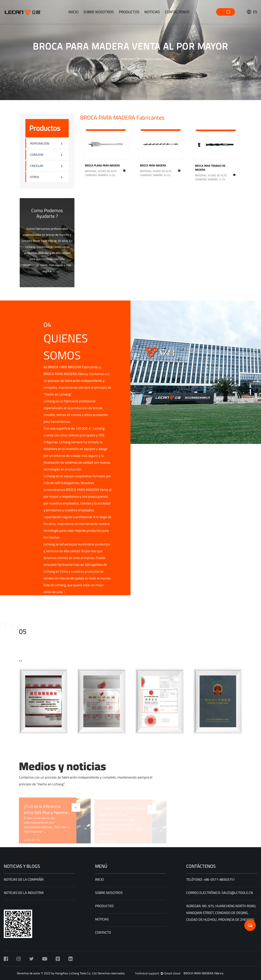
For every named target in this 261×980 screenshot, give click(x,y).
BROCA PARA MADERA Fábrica (66, 374)
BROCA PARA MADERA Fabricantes (73, 367)
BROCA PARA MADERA (155, 163)
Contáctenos (177, 12)
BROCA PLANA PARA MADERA (103, 163)
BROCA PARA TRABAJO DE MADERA (211, 165)
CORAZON (37, 155)
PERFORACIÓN (130, 59)
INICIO (73, 12)
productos (129, 12)
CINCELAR (37, 166)
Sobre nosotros (99, 12)
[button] (56, 653)
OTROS (35, 177)
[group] (43, 701)
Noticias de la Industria (24, 893)
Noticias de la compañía (24, 879)
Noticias (152, 12)
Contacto (103, 932)
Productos (108, 59)
